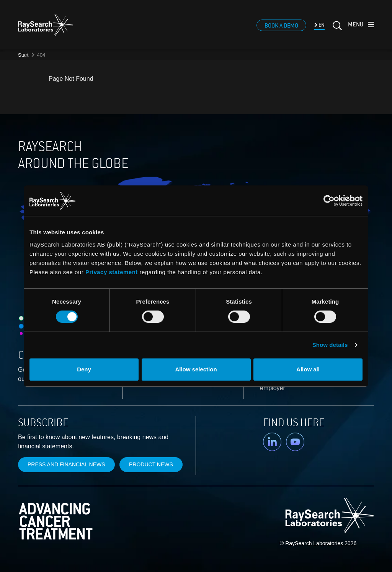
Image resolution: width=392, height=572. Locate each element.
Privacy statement (112, 272)
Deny (84, 369)
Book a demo (281, 26)
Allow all (308, 369)
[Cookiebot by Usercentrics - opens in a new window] (279, 201)
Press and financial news (66, 464)
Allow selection (196, 369)
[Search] (336, 29)
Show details (330, 345)
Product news (151, 464)
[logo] (46, 25)
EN (321, 25)
